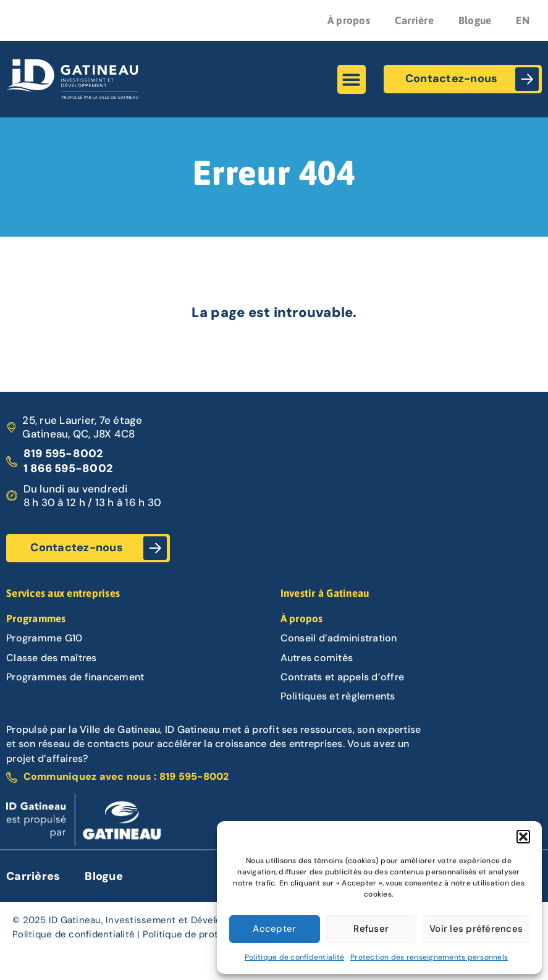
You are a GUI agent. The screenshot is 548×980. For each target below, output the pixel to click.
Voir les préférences (476, 929)
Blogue (475, 20)
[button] (523, 837)
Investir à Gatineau (325, 593)
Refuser (371, 929)
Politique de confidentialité (294, 957)
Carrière (414, 20)
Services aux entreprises (63, 593)
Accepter (274, 929)
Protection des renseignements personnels (429, 957)
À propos (349, 20)
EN (523, 20)
